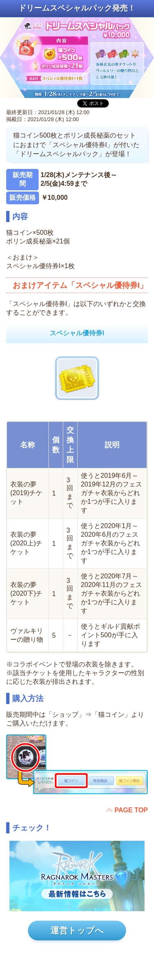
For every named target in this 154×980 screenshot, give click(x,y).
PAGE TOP (131, 810)
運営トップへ (77, 930)
